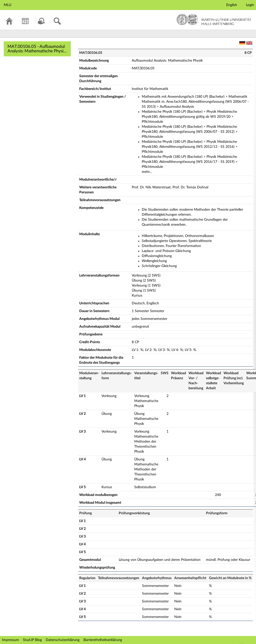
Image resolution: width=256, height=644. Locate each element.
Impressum (10, 640)
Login (250, 5)
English (232, 5)
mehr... (147, 172)
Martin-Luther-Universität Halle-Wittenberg (214, 20)
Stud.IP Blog (32, 640)
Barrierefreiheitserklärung (103, 640)
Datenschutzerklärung (63, 640)
